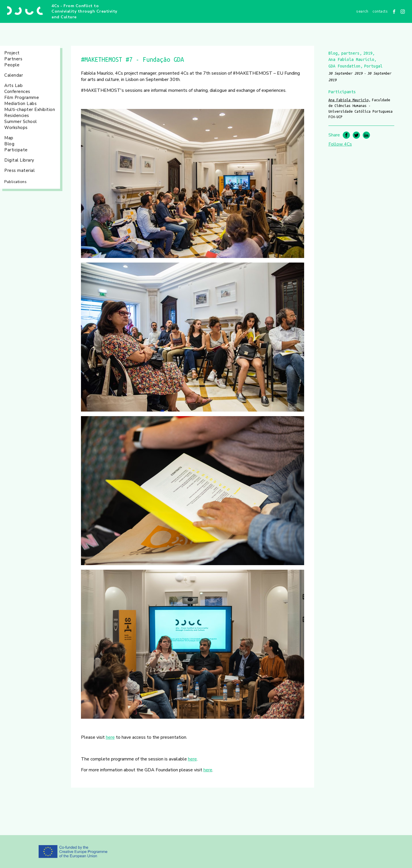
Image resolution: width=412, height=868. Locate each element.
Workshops (16, 128)
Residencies (17, 116)
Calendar (14, 75)
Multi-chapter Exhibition (30, 110)
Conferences (17, 92)
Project (12, 53)
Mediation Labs (20, 104)
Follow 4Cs (340, 144)
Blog (9, 144)
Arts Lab (13, 86)
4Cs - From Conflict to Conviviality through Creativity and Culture (84, 11)
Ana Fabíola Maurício (348, 100)
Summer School (21, 122)
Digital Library (19, 160)
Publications (15, 182)
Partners (13, 59)
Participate (16, 150)
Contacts (380, 11)
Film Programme (22, 98)
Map (9, 138)
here (110, 737)
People (12, 65)
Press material (19, 170)
